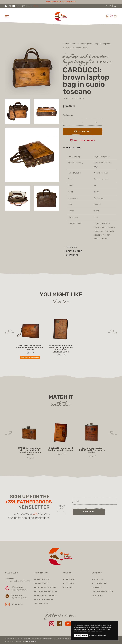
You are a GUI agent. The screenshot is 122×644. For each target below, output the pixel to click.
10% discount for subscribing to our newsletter (61, 2)
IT (106, 6)
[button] (72, 148)
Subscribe (89, 512)
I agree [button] (77, 635)
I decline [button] (85, 635)
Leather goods (86, 44)
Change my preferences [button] (98, 635)
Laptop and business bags (76, 47)
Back (66, 44)
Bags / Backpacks (102, 44)
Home (75, 44)
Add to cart (83, 131)
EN (110, 6)
